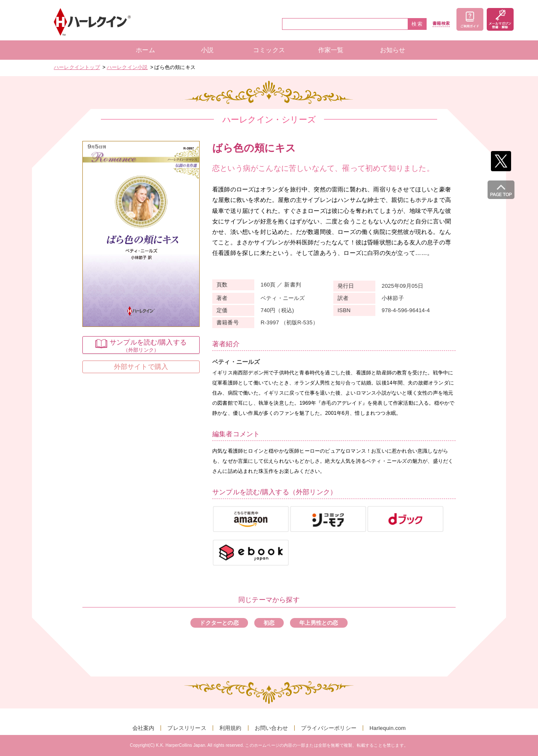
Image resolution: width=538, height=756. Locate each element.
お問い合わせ (271, 728)
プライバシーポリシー (329, 728)
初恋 (269, 623)
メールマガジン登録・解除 (500, 19)
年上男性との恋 (319, 623)
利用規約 (231, 728)
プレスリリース (187, 728)
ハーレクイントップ (77, 67)
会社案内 (144, 728)
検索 (417, 24)
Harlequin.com (388, 728)
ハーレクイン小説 (127, 67)
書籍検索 (441, 24)
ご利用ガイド (470, 19)
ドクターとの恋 (219, 623)
